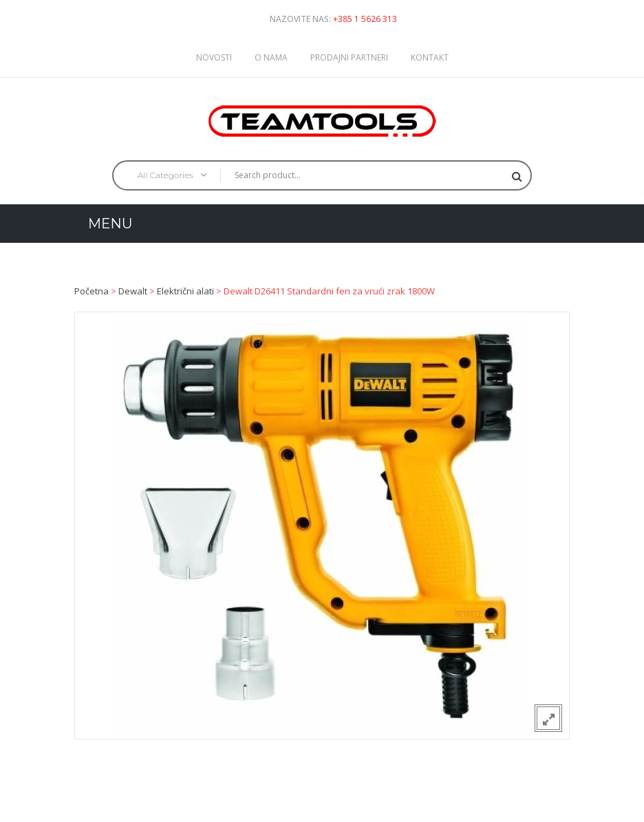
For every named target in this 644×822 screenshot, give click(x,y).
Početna (92, 291)
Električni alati (185, 291)
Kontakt (430, 57)
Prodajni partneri (349, 57)
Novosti (214, 57)
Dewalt (133, 291)
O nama (271, 57)
